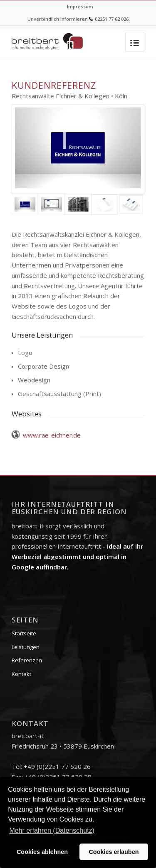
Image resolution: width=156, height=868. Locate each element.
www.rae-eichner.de (52, 435)
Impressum (80, 6)
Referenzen (27, 660)
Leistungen (26, 647)
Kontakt (21, 674)
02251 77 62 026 (112, 19)
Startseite (24, 633)
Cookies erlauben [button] (114, 852)
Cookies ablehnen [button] (42, 852)
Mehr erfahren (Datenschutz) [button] (52, 830)
